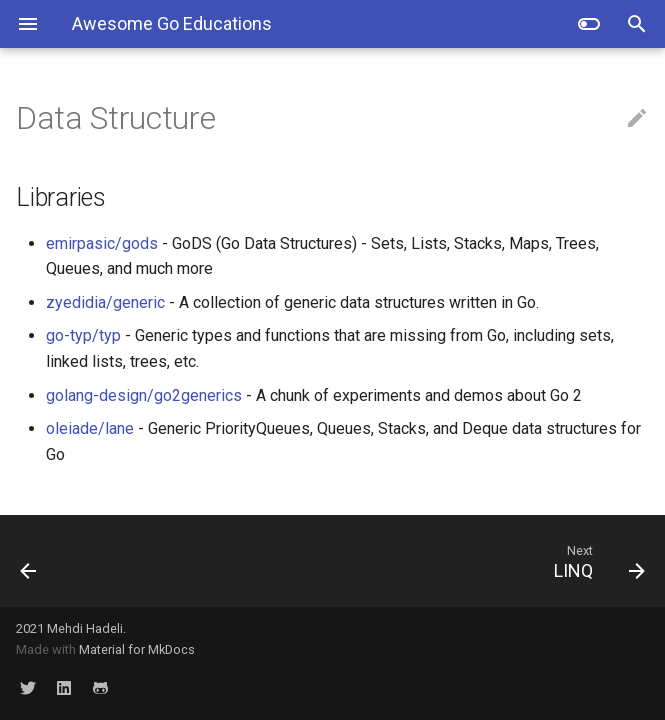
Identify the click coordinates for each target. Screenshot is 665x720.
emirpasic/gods (102, 243)
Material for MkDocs (137, 649)
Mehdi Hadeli (85, 628)
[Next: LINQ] (414, 561)
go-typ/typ (83, 335)
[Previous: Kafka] (86, 561)
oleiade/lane (90, 428)
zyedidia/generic (105, 302)
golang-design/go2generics (144, 395)
